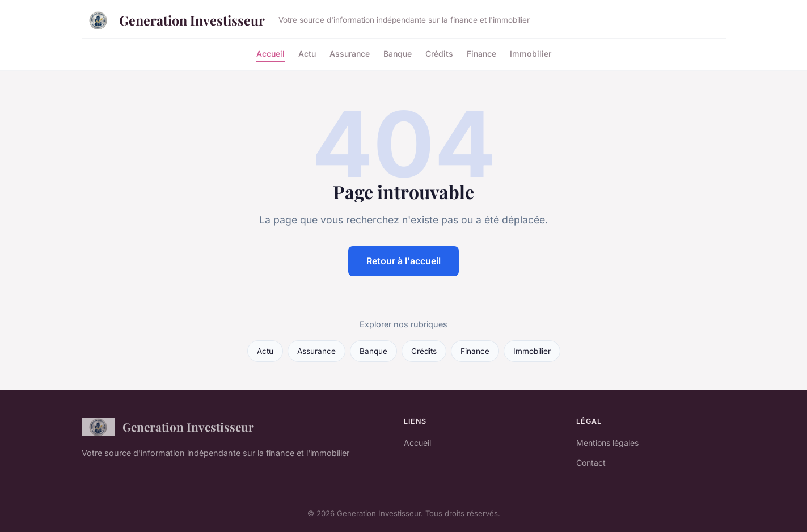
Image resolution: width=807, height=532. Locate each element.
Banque (398, 53)
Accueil (271, 53)
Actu (307, 53)
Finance (481, 53)
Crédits (439, 53)
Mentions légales (607, 443)
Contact (591, 463)
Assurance (350, 53)
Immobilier (531, 53)
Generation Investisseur (174, 20)
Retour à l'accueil (403, 261)
